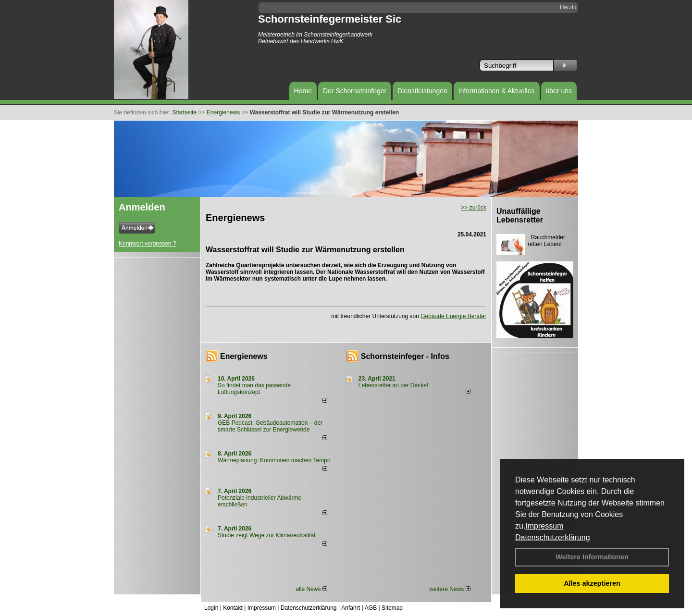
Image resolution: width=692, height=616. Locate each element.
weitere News (450, 589)
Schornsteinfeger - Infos (405, 356)
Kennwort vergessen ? (147, 244)
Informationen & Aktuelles (497, 91)
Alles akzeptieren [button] (592, 583)
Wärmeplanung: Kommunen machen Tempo (274, 460)
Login (211, 608)
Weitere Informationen (592, 557)
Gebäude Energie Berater (453, 316)
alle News (311, 589)
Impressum (544, 526)
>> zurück (474, 208)
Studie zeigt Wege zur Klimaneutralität (266, 535)
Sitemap (392, 608)
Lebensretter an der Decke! (393, 385)
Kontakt (233, 608)
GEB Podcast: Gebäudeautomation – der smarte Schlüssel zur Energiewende (270, 426)
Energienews (244, 356)
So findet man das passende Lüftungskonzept (254, 389)
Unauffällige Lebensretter (520, 216)
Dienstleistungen (422, 91)
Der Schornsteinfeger (355, 91)
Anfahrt (351, 608)
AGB (371, 608)
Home (303, 91)
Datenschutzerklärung (553, 537)
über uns (559, 91)
